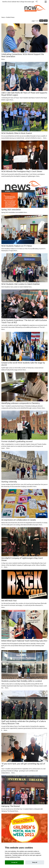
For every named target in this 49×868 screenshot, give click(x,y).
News (3, 17)
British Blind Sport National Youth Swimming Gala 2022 (24, 640)
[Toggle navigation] (46, 2)
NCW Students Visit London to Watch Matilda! (21, 283)
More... (3, 59)
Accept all (14, 862)
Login (32, 2)
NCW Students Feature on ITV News (17, 245)
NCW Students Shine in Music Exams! (17, 132)
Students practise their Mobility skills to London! (22, 680)
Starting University (9, 481)
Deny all (35, 862)
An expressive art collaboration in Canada (19, 519)
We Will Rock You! (9, 600)
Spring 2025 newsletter (11, 209)
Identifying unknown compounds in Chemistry (21, 402)
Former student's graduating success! (17, 441)
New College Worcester (24, 2)
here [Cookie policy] (19, 857)
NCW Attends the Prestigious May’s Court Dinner (22, 171)
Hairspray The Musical (11, 805)
